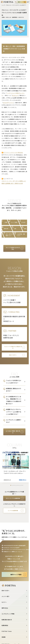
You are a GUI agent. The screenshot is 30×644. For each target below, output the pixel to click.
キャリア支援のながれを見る (13, 248)
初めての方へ (13, 355)
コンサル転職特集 (13, 511)
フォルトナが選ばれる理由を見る (13, 347)
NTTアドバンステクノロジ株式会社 (13, 152)
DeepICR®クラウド (8, 103)
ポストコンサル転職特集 (13, 498)
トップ (3, 5)
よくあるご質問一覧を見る (13, 432)
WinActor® (15, 95)
